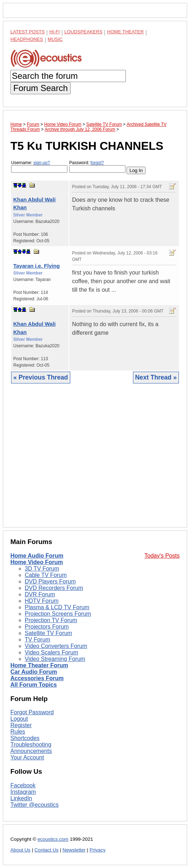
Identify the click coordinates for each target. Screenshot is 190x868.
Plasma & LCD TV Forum (57, 607)
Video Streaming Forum (55, 659)
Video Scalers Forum (51, 652)
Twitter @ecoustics (35, 805)
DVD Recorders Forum (54, 588)
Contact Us (46, 850)
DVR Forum (40, 594)
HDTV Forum (42, 601)
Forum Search (41, 88)
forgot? (97, 163)
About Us (20, 850)
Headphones (27, 39)
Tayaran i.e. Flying (37, 266)
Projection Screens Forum (58, 614)
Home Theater (125, 32)
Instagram (23, 792)
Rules (18, 732)
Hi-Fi (55, 32)
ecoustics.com (53, 839)
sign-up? (42, 163)
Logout (19, 719)
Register (21, 725)
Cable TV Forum (46, 575)
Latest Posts (28, 32)
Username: (39, 166)
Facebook (23, 785)
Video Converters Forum (56, 646)
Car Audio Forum (34, 672)
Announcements (31, 751)
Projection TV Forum (51, 620)
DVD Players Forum (50, 581)
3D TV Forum (42, 569)
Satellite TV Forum (48, 633)
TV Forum (37, 640)
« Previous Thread (41, 377)
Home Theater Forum (39, 665)
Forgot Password (32, 712)
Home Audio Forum (37, 556)
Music (55, 39)
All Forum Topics (34, 685)
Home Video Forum (37, 562)
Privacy (98, 850)
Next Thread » (156, 377)
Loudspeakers (84, 32)
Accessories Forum (37, 678)
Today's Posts (162, 556)
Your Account (27, 757)
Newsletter (74, 850)
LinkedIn (21, 798)
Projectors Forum (47, 627)
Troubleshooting (31, 745)
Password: (97, 166)
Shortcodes (25, 738)
